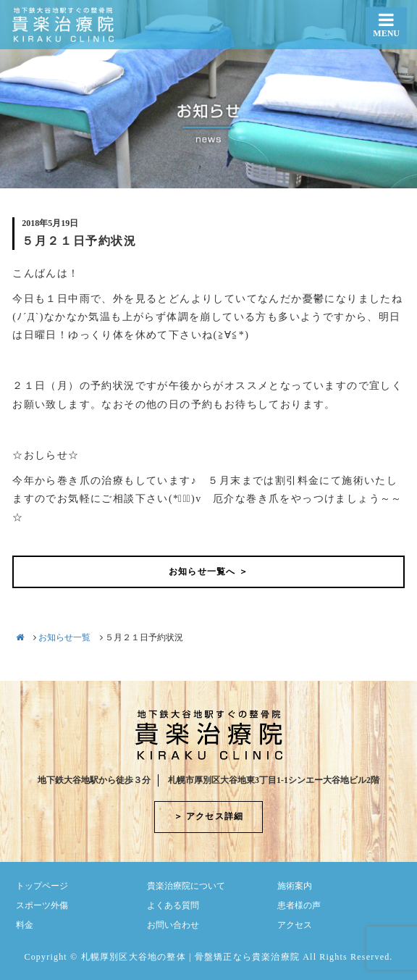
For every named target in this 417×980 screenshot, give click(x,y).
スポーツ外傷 (42, 905)
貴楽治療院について (186, 886)
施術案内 (295, 886)
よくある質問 (173, 905)
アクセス (295, 925)
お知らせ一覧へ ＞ (208, 571)
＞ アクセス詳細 (209, 816)
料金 (25, 925)
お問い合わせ (173, 925)
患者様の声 (299, 905)
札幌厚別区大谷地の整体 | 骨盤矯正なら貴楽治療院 (190, 957)
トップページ (42, 886)
